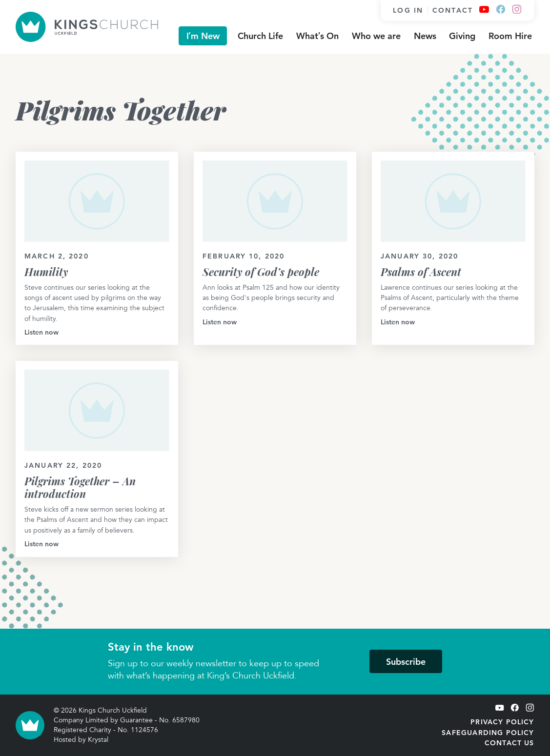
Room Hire (510, 36)
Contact (453, 10)
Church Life (260, 36)
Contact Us (509, 743)
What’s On (317, 36)
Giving (462, 36)
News (425, 36)
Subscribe (406, 662)
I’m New (203, 36)
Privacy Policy (502, 722)
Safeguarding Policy (488, 733)
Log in (408, 10)
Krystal (98, 740)
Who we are (376, 36)
